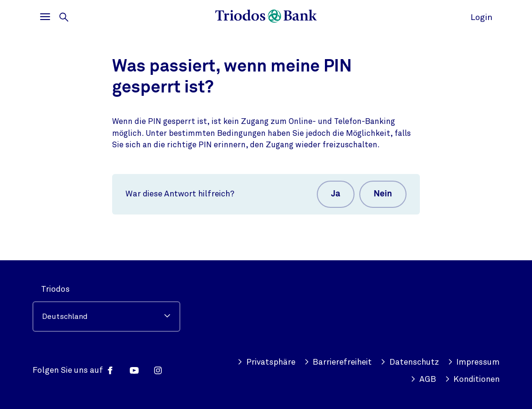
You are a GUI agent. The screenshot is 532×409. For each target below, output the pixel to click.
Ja (336, 194)
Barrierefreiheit (338, 362)
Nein (383, 194)
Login (481, 17)
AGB (423, 379)
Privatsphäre (266, 362)
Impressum (474, 362)
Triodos (55, 289)
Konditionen (472, 379)
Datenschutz (410, 362)
